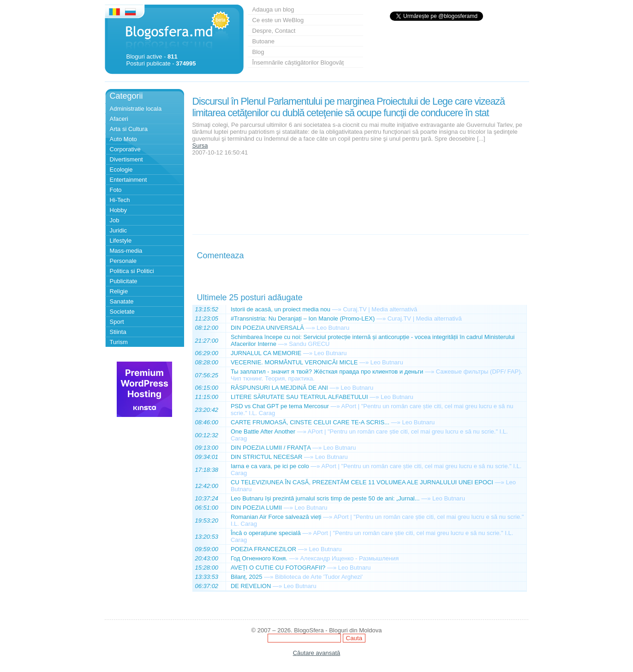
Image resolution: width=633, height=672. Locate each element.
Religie (119, 291)
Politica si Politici (132, 271)
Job (115, 220)
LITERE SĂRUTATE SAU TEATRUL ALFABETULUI (299, 397)
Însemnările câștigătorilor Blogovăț (298, 62)
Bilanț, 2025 (247, 577)
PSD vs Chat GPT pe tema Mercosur (280, 406)
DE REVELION (251, 586)
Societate (122, 312)
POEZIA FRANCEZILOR (263, 549)
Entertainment (128, 180)
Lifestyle (121, 241)
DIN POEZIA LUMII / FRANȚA (271, 448)
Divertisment (126, 159)
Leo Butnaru (333, 328)
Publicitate (124, 281)
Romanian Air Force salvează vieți (276, 517)
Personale (123, 261)
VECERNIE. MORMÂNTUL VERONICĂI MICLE (294, 362)
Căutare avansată (317, 653)
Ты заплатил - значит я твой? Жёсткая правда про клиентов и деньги (327, 372)
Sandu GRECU (309, 344)
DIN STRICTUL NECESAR (267, 457)
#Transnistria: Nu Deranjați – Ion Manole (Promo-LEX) (303, 318)
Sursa (200, 146)
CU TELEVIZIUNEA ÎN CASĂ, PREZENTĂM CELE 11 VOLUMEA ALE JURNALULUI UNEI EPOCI (362, 482)
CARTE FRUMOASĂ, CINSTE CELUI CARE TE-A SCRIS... (310, 422)
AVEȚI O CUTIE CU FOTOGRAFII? (278, 568)
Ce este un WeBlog (278, 20)
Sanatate (122, 301)
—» (337, 309)
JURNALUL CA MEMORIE (266, 353)
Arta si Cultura (129, 129)
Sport (117, 322)
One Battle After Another (263, 431)
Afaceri (119, 119)
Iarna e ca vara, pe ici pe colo (270, 466)
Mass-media (126, 251)
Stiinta (118, 332)
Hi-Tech (120, 200)
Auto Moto (123, 139)
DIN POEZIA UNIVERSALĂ (267, 328)
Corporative (125, 149)
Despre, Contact (274, 31)
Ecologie (121, 169)
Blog (258, 52)
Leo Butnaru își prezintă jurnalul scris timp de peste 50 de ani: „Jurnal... (325, 498)
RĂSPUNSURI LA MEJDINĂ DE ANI (279, 388)
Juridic (119, 230)
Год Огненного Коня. (259, 558)
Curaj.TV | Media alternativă (380, 309)
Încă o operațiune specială (266, 533)
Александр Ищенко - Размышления (349, 558)
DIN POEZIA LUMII (256, 508)
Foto (116, 190)
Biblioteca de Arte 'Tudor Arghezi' (319, 577)
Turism (119, 342)
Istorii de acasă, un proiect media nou (281, 309)
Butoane (263, 41)
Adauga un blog (273, 9)
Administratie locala (136, 109)
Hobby (119, 210)
